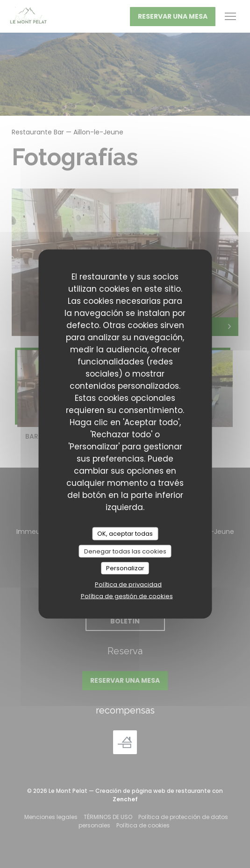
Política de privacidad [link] (128, 584)
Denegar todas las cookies (125, 551)
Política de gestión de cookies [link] (127, 596)
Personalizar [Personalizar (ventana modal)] (125, 568)
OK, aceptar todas (125, 534)
